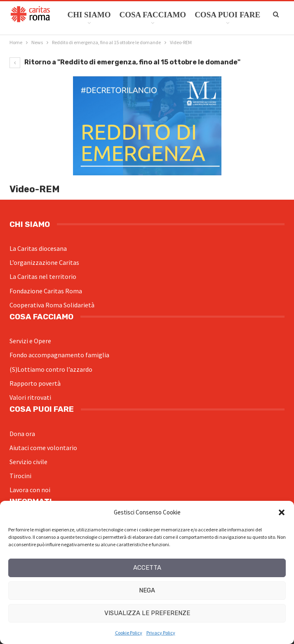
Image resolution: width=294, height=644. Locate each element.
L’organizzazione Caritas (44, 262)
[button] (282, 512)
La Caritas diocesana (38, 248)
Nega (147, 590)
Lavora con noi (30, 490)
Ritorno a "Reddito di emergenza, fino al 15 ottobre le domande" (125, 62)
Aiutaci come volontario (43, 448)
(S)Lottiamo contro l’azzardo (51, 369)
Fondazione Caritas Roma (46, 291)
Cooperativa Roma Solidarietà (52, 305)
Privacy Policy (161, 633)
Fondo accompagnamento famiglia (59, 355)
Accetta (147, 568)
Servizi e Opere (30, 341)
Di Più (207, 15)
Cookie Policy (129, 633)
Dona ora (22, 434)
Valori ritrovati (30, 397)
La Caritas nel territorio (43, 276)
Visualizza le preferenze (147, 613)
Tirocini (20, 476)
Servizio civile (28, 462)
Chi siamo (89, 15)
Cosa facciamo (153, 15)
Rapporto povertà (35, 383)
